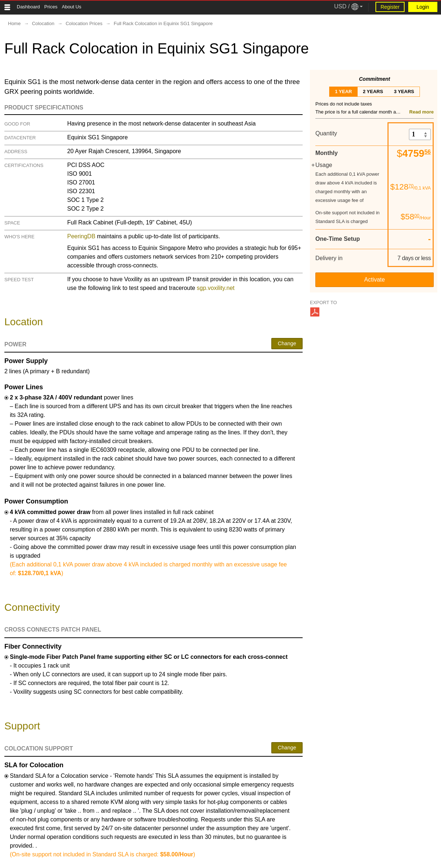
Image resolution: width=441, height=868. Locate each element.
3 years (404, 91)
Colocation (43, 23)
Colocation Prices (84, 23)
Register (390, 7)
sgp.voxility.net (216, 288)
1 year (344, 91)
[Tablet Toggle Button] (7, 7)
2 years (373, 91)
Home (14, 23)
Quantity (326, 133)
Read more (422, 112)
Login (423, 7)
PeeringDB (81, 236)
